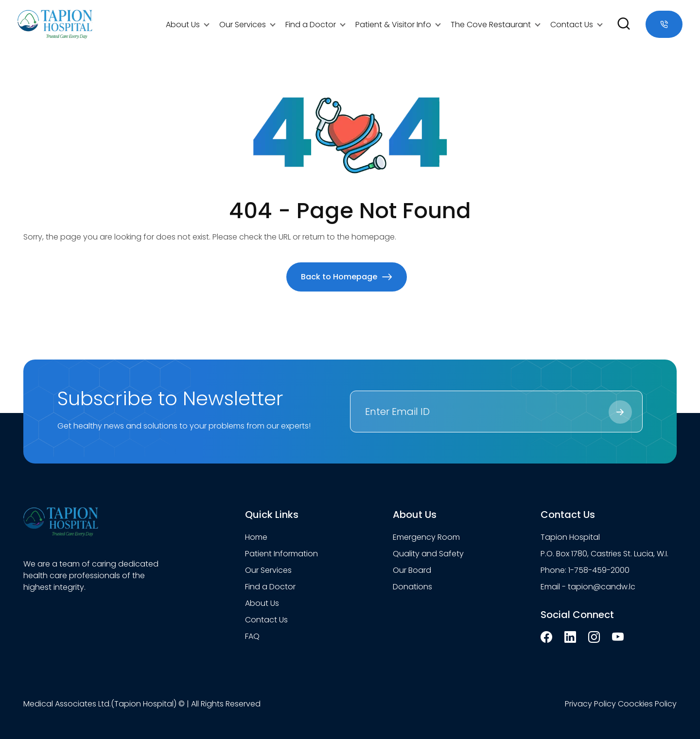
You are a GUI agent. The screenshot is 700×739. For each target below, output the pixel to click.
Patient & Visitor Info (393, 25)
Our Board (412, 570)
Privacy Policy (590, 704)
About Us (183, 25)
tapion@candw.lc (602, 587)
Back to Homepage (347, 277)
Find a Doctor (311, 25)
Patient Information (281, 554)
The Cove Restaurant (491, 25)
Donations (412, 587)
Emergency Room (426, 537)
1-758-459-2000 (599, 570)
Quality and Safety (428, 554)
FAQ (252, 636)
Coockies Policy (647, 704)
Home (256, 537)
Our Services (243, 25)
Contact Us (572, 25)
